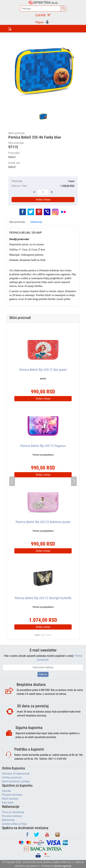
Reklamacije (8, 820)
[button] (43, 22)
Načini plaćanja (10, 799)
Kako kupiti (8, 803)
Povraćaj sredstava (12, 816)
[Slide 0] (37, 635)
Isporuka (6, 791)
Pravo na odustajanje (13, 812)
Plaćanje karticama (12, 795)
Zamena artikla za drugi (14, 824)
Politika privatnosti (12, 777)
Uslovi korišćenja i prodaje (16, 781)
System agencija (63, 866)
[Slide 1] (43, 635)
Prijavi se (43, 674)
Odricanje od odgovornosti (16, 774)
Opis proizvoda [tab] (17, 222)
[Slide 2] (49, 635)
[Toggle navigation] (10, 29)
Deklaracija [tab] (36, 222)
